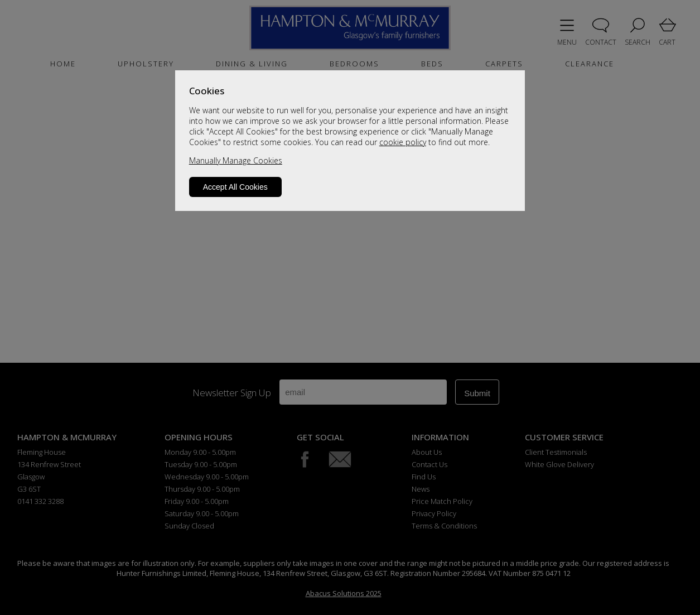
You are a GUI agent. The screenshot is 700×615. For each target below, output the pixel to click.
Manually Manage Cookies (236, 160)
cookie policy (403, 142)
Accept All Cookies (235, 187)
